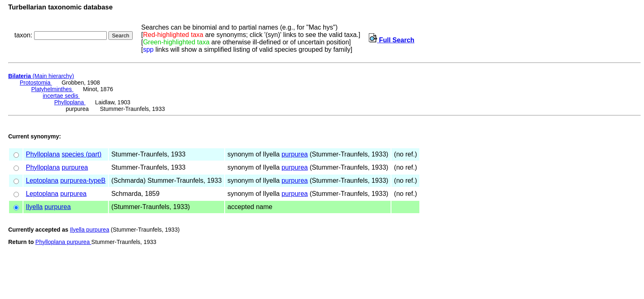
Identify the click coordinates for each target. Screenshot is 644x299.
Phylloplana (70, 102)
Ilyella (34, 207)
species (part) (82, 154)
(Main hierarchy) (41, 76)
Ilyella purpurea (90, 230)
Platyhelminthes (52, 89)
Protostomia (36, 83)
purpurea (294, 154)
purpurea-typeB (83, 181)
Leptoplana (42, 181)
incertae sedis (61, 96)
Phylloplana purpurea (63, 242)
